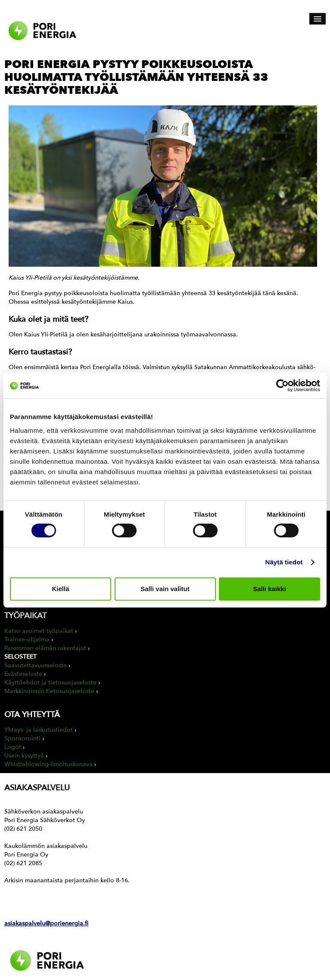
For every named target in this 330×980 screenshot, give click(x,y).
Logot (13, 747)
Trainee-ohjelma (27, 639)
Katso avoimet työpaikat (39, 631)
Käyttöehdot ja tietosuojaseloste (50, 683)
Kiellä (60, 589)
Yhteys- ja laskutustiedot (39, 730)
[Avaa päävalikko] (318, 19)
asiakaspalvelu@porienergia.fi (46, 923)
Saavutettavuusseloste (36, 665)
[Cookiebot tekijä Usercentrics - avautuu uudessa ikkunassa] (282, 385)
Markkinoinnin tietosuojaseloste (49, 691)
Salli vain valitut (165, 589)
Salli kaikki (269, 589)
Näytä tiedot (284, 562)
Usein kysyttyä (24, 756)
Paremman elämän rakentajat (45, 648)
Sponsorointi (22, 738)
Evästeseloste (23, 674)
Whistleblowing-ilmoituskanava (48, 764)
